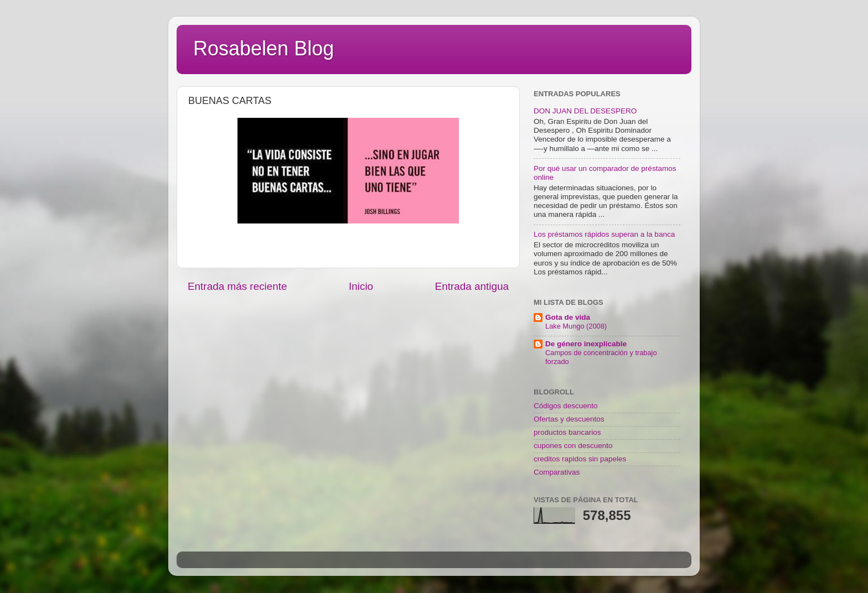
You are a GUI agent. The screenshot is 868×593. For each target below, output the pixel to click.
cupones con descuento (573, 446)
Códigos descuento (566, 406)
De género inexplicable (586, 344)
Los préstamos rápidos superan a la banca (604, 234)
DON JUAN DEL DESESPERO (585, 111)
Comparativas (557, 472)
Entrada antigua (472, 286)
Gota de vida (568, 317)
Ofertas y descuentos (569, 419)
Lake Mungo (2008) (576, 326)
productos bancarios (567, 432)
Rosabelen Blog (263, 48)
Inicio (361, 286)
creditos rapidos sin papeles (580, 459)
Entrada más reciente (237, 286)
